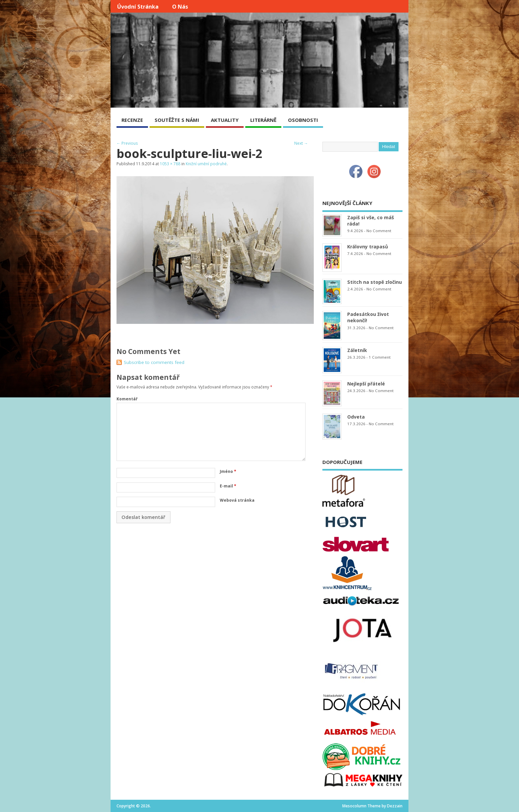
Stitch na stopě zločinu (375, 282)
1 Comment (380, 357)
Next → (301, 143)
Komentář (127, 399)
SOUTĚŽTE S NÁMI (177, 120)
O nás (180, 7)
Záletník (357, 350)
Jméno (228, 471)
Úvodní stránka (138, 7)
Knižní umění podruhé (206, 164)
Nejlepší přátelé (366, 384)
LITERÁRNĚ (263, 120)
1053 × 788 (170, 164)
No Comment (379, 231)
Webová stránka (237, 500)
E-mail (228, 486)
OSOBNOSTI (303, 120)
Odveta (356, 417)
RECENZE (132, 120)
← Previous (127, 143)
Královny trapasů (368, 247)
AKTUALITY (225, 120)
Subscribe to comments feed (154, 362)
